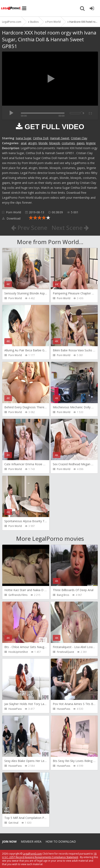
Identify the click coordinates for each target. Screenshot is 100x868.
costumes (68, 143)
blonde (43, 143)
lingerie (91, 143)
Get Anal (13, 823)
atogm (32, 143)
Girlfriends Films (18, 595)
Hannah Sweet (60, 138)
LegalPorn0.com (32, 854)
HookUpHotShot (18, 652)
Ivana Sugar (24, 138)
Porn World (14, 212)
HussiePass (15, 709)
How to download (61, 841)
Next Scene (70, 228)
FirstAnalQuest (65, 652)
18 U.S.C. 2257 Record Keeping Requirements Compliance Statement (49, 855)
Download (11, 218)
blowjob (55, 143)
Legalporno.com (11, 8)
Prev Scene (29, 228)
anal (24, 143)
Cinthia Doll (41, 138)
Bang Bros (63, 595)
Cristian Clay (79, 138)
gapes (81, 143)
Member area (31, 841)
